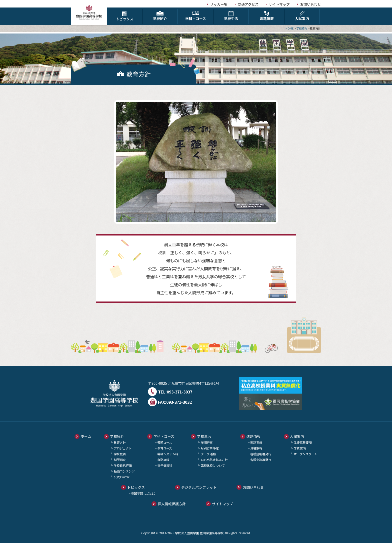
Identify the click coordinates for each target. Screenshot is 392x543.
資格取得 (256, 448)
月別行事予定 (210, 448)
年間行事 (207, 442)
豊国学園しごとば (143, 493)
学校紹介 (160, 16)
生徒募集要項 (303, 442)
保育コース (165, 448)
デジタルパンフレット (199, 487)
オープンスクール (306, 454)
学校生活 (231, 16)
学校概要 (120, 454)
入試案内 (302, 16)
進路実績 (256, 442)
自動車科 (163, 460)
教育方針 (120, 442)
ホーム (86, 436)
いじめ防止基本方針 (214, 460)
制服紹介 (120, 460)
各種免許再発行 (261, 460)
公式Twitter (121, 477)
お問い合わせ (310, 4)
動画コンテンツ (124, 471)
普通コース (165, 442)
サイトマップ (279, 4)
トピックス (124, 16)
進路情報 (267, 16)
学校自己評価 (123, 465)
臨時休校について (213, 465)
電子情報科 (165, 465)
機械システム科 (168, 454)
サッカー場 (219, 4)
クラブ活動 (208, 454)
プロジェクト (123, 448)
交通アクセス (248, 4)
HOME (289, 28)
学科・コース (195, 16)
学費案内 (300, 448)
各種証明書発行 (261, 454)
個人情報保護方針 (172, 504)
